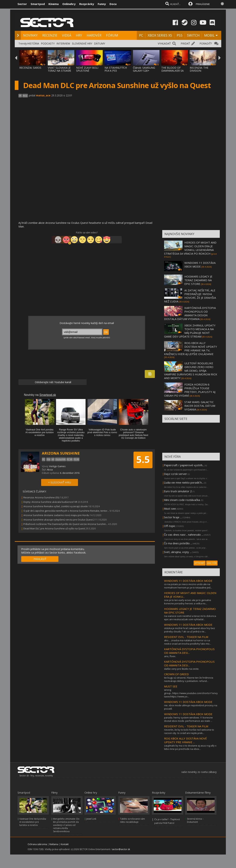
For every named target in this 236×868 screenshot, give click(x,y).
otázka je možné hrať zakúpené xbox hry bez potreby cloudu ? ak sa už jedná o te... (190, 630)
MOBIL (209, 35)
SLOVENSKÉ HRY (82, 43)
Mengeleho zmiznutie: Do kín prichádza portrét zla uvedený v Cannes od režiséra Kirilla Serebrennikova (66, 825)
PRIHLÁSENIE (203, 4)
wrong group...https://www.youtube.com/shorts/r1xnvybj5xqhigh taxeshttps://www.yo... (196, 693)
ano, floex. (170, 656)
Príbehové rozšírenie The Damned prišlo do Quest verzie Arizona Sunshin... (65, 524)
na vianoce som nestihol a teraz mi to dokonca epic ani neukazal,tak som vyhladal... (190, 618)
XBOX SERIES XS (160, 35)
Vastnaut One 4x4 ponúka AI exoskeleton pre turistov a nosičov (33, 822)
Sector (22, 4)
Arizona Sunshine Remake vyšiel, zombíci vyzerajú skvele (56, 506)
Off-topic (170, 526)
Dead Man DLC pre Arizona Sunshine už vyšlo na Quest (54, 528)
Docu (113, 4)
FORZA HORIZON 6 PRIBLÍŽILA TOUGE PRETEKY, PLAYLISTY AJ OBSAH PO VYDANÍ (190, 390)
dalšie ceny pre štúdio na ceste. (182, 669)
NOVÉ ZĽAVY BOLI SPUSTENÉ (87, 69)
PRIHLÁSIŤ (40, 559)
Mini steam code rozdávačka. (182, 500)
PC (141, 35)
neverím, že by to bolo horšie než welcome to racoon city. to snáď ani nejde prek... (189, 731)
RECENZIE (50, 35)
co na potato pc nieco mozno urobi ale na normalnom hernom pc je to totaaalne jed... (188, 586)
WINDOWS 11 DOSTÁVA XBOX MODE (200, 265)
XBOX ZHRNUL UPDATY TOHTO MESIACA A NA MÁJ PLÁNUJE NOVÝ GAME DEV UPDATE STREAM (190, 331)
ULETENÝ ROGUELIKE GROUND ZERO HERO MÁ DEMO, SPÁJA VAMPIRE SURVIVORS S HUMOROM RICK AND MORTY (191, 371)
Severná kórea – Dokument (195, 820)
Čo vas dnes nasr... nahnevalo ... (184, 535)
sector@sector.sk (121, 849)
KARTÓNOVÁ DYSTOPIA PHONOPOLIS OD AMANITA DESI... (189, 651)
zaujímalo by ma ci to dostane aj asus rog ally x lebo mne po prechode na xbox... (190, 747)
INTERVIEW (63, 43)
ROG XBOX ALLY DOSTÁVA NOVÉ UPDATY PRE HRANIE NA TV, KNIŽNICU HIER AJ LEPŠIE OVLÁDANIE (191, 348)
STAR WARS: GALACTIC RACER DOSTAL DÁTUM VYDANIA (200, 406)
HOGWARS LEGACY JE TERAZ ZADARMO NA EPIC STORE (198, 280)
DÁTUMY (100, 43)
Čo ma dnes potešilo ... (178, 543)
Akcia (50, 470)
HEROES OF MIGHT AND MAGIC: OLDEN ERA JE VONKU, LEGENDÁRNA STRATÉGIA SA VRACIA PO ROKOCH (190, 248)
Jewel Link (91, 819)
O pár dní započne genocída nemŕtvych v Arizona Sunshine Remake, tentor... (66, 511)
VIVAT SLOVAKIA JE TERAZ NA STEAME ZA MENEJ (59, 71)
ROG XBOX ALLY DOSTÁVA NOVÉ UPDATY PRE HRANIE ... (185, 740)
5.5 (143, 459)
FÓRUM (112, 35)
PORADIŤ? (206, 43)
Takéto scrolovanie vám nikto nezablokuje (132, 820)
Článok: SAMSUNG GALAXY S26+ (144, 69)
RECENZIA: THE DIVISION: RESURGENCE (199, 71)
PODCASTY (48, 43)
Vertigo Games (57, 466)
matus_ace (43, 95)
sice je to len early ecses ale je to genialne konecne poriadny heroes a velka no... (188, 602)
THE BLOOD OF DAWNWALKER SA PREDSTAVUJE (172, 71)
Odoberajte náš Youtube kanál (53, 382)
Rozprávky (87, 4)
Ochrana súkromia (37, 844)
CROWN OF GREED (176, 674)
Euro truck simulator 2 (178, 491)
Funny (102, 4)
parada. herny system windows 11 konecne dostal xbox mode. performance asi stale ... (188, 719)
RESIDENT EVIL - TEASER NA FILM (186, 637)
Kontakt (65, 844)
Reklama (54, 844)
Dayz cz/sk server (175, 474)
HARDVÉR (94, 35)
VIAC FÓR (212, 563)
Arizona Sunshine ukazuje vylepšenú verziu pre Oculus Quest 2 (59, 520)
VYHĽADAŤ (164, 43)
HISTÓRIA (33, 43)
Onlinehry (69, 4)
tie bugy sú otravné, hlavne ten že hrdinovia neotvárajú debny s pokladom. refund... (189, 679)
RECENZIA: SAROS (30, 68)
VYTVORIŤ (200, 563)
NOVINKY (30, 35)
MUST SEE (171, 686)
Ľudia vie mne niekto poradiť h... (184, 482)
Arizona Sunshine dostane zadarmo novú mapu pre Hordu (56, 515)
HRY (79, 35)
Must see (170, 509)
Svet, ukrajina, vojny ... (178, 552)
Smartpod (38, 4)
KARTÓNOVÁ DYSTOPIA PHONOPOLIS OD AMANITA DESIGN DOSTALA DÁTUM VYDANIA (190, 313)
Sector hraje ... (173, 517)
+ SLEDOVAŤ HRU (60, 482)
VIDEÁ (67, 35)
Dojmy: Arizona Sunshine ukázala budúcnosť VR (50, 502)
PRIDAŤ (185, 43)
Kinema (54, 4)
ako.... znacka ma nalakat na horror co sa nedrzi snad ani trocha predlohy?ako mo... (188, 642)
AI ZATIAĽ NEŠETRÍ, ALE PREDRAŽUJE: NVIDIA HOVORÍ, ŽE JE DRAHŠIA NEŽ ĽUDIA (190, 296)
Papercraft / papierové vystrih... (184, 465)
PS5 (179, 35)
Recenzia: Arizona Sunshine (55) (41, 497)
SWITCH (193, 35)
